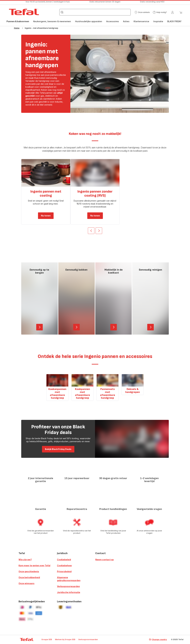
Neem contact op (104, 560)
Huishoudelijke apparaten (89, 21)
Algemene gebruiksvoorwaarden (69, 579)
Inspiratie (158, 21)
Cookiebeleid (64, 560)
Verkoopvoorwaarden (68, 586)
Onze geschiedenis (29, 571)
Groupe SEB (47, 639)
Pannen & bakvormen (18, 22)
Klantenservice (141, 21)
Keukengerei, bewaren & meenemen (52, 21)
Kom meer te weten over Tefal (34, 565)
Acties (126, 21)
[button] (142, 12)
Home (17, 28)
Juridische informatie (69, 592)
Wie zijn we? (25, 560)
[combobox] (95, 12)
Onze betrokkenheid (29, 577)
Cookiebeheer (64, 565)
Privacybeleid (64, 571)
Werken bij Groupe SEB (65, 639)
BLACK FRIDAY (174, 21)
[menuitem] (18, 23)
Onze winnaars (26, 583)
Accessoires (113, 21)
